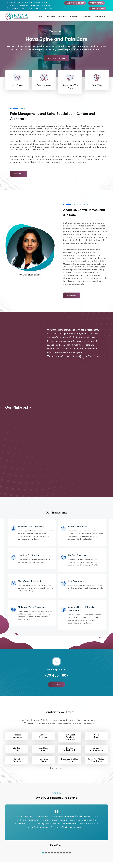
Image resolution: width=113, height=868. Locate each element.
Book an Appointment (56, 61)
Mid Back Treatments (78, 558)
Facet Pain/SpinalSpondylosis (96, 762)
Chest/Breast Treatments (30, 583)
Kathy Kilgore (57, 848)
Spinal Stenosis (17, 762)
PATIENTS (61, 17)
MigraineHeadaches (17, 738)
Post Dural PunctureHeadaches (70, 739)
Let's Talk (56, 687)
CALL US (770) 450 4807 (75, 3)
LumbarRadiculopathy (96, 751)
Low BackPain (43, 751)
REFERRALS (73, 17)
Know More (19, 176)
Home (39, 17)
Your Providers (44, 87)
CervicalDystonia (43, 738)
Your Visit (97, 87)
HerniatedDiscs (43, 762)
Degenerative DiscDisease (70, 762)
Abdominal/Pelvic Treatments (32, 609)
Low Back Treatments (28, 558)
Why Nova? (17, 87)
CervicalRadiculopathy (70, 751)
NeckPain (96, 738)
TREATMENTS (99, 17)
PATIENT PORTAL (96, 3)
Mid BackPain (17, 751)
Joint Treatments (76, 583)
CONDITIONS (86, 17)
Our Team (49, 17)
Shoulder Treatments (78, 529)
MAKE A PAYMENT (97, 8)
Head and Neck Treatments (31, 529)
